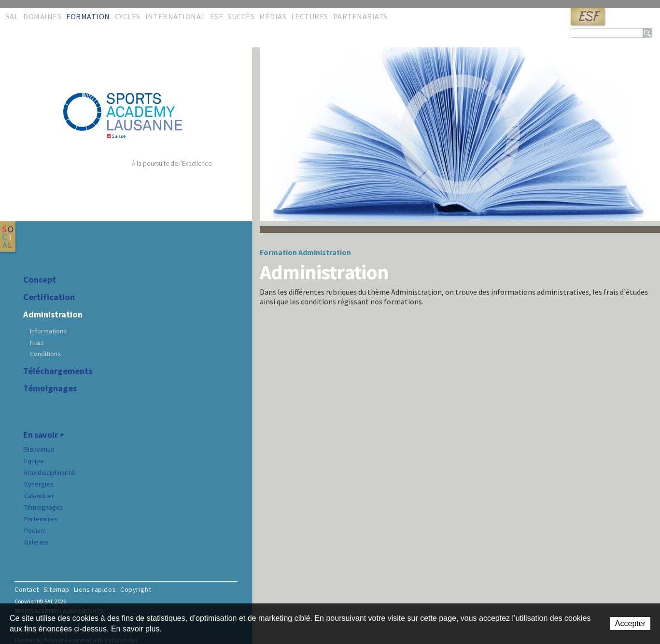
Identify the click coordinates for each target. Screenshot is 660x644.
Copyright (136, 589)
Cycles (128, 16)
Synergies (39, 484)
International (175, 16)
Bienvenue (39, 449)
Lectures (310, 16)
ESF (588, 16)
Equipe (34, 461)
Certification (49, 297)
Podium (35, 530)
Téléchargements (58, 371)
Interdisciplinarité (49, 472)
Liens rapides (95, 589)
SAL (12, 16)
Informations (48, 331)
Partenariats (360, 16)
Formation (88, 16)
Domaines (42, 16)
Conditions (45, 354)
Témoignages (50, 388)
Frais (37, 343)
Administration (53, 315)
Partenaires (41, 519)
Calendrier (39, 496)
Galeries (36, 542)
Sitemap (56, 589)
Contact (27, 589)
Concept (40, 280)
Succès (241, 16)
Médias (273, 16)
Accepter (630, 623)
